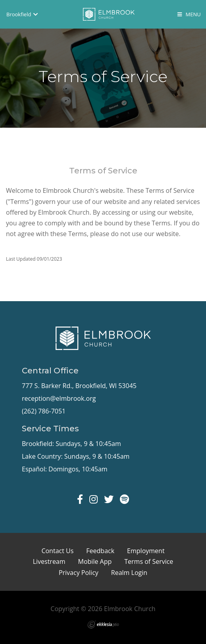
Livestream (49, 561)
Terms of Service (149, 561)
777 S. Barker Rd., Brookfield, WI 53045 (79, 386)
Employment (146, 551)
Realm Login (129, 573)
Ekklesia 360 (103, 625)
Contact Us (57, 551)
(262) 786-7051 (44, 411)
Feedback (100, 551)
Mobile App (95, 561)
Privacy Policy (79, 573)
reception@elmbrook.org (59, 398)
